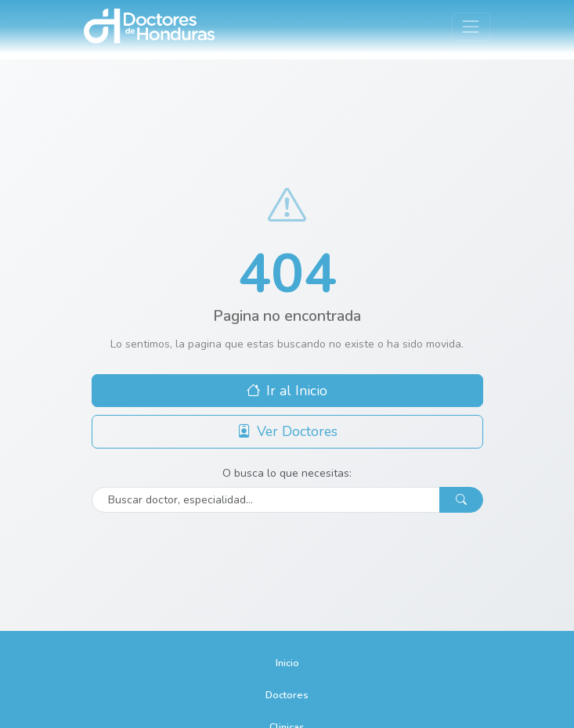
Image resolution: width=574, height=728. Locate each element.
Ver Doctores (287, 431)
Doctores (287, 695)
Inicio (287, 663)
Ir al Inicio (287, 391)
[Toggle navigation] (471, 26)
